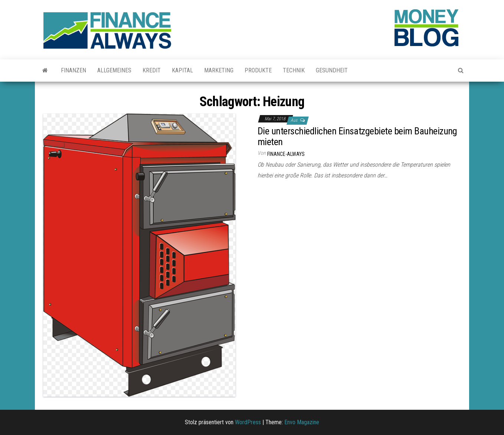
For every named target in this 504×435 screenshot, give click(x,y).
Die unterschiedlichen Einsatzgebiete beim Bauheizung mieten (357, 136)
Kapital (182, 70)
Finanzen (73, 70)
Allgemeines (114, 70)
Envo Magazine (302, 422)
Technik (294, 70)
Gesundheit (332, 70)
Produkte (258, 70)
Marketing (219, 70)
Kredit (152, 70)
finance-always (286, 154)
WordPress (248, 422)
